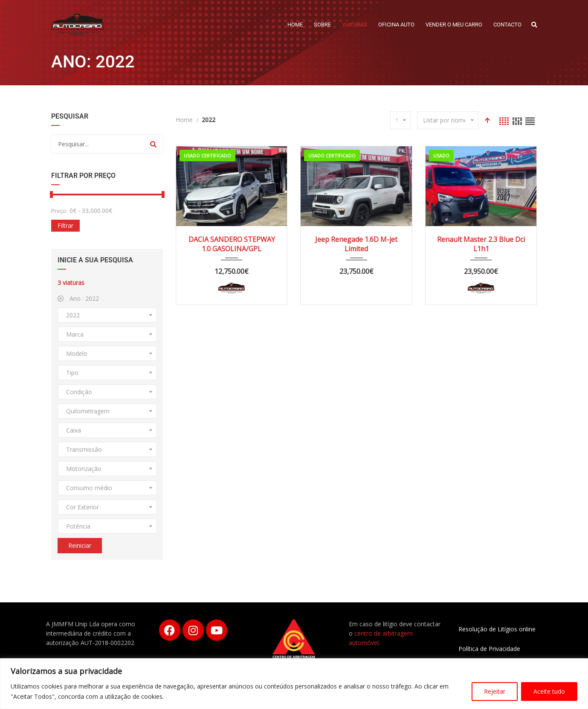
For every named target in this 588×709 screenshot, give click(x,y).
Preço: (59, 211)
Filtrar (65, 225)
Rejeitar (495, 691)
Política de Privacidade (489, 649)
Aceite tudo (549, 691)
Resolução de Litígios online (497, 629)
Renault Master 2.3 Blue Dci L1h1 (481, 244)
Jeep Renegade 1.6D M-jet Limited (356, 244)
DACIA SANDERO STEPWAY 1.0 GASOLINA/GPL (232, 244)
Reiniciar (80, 545)
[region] (294, 684)
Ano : (78, 298)
